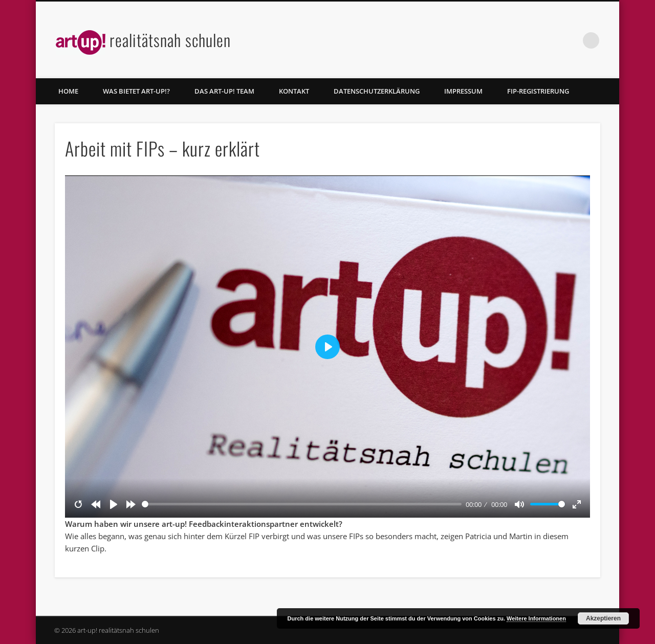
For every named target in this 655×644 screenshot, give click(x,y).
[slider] (302, 504)
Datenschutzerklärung (377, 91)
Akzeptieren (603, 618)
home (68, 91)
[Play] (114, 504)
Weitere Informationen (536, 618)
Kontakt (294, 91)
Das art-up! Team (224, 91)
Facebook (570, 40)
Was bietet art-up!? (136, 91)
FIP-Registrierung (538, 91)
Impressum (463, 91)
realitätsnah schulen (170, 40)
